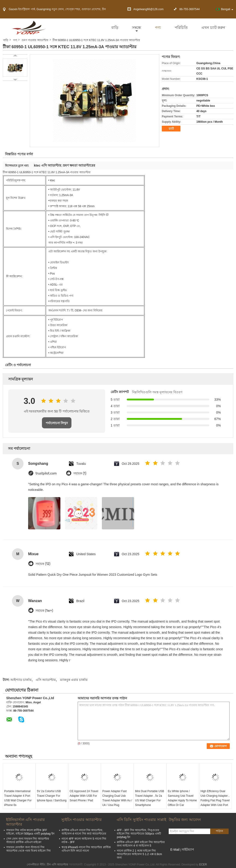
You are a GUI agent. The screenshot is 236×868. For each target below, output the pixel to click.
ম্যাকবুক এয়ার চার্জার (74, 680)
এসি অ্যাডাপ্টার (46, 680)
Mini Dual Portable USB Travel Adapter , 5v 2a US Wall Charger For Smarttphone (150, 798)
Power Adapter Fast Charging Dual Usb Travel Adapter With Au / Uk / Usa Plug (117, 798)
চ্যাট (171, 129)
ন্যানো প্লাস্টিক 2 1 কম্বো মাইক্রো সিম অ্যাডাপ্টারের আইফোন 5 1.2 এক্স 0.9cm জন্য (139, 854)
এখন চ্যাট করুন (213, 28)
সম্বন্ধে (137, 28)
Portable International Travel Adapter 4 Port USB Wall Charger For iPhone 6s (18, 798)
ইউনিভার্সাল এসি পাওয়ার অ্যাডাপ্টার (25, 822)
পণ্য (158, 28)
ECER (203, 865)
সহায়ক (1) (80, 473)
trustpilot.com (46, 473)
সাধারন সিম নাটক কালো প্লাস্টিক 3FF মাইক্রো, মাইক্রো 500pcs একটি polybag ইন (30, 832)
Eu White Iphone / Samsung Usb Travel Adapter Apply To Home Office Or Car (182, 798)
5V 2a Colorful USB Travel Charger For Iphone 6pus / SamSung (52, 796)
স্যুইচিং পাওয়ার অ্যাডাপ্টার (81, 820)
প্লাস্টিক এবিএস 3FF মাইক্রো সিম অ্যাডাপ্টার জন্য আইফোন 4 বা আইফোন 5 (141, 844)
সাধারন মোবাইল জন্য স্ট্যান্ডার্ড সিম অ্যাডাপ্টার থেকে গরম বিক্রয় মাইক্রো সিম (28, 849)
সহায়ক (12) (43, 564)
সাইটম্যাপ (188, 850)
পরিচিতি (181, 28)
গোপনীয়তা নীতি (36, 865)
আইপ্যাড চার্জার (21, 680)
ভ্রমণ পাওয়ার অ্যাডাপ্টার (35, 40)
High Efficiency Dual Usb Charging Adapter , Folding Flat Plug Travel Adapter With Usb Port (215, 798)
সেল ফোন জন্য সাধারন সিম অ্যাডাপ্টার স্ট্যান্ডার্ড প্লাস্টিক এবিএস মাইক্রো (28, 840)
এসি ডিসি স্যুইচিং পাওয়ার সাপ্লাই (141, 820)
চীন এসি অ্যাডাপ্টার (58, 865)
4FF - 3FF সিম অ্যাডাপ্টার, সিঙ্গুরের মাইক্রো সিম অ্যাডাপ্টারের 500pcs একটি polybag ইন (139, 834)
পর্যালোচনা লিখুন (57, 423)
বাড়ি (115, 28)
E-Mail (175, 850)
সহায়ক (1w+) (44, 611)
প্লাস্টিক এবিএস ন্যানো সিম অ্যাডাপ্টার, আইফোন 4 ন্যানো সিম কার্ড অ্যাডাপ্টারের (84, 832)
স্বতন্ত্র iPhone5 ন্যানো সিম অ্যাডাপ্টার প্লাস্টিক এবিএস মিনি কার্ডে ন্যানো (86, 849)
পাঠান (219, 831)
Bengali (227, 9)
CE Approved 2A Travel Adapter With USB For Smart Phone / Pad (84, 796)
